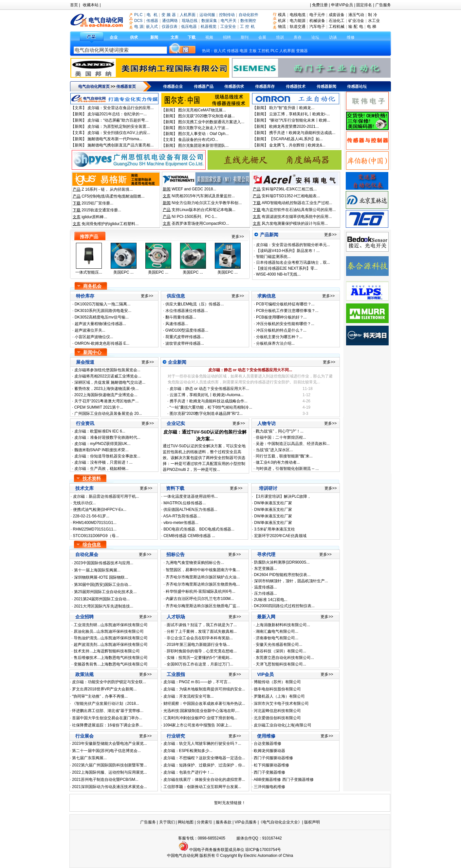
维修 (351, 37)
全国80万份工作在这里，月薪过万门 (198, 664)
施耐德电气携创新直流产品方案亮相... (120, 145)
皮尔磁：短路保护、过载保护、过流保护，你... (204, 765)
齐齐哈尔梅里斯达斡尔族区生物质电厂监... (203, 606)
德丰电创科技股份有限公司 (277, 689)
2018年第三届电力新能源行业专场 (197, 645)
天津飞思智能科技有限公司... (281, 664)
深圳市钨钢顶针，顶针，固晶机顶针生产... (291, 581)
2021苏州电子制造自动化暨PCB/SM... (105, 780)
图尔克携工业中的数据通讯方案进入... (211, 122)
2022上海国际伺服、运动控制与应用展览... (110, 772)
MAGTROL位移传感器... (184, 503)
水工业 (374, 21)
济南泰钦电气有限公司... (277, 638)
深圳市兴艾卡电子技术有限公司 (281, 704)
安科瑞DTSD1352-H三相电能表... (291, 196)
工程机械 (337, 27)
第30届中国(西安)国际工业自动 (101, 585)
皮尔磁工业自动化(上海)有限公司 (283, 725)
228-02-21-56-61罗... (91, 516)
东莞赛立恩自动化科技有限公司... (285, 658)
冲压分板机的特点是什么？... (281, 330)
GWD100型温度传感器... (187, 330)
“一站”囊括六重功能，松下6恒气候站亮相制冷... (211, 407)
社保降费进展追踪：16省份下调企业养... (107, 725)
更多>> (238, 237)
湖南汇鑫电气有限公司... (277, 631)
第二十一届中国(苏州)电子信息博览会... (106, 751)
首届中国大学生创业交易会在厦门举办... (107, 718)
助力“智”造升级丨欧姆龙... (292, 108)
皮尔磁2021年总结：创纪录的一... (117, 114)
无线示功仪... (84, 503)
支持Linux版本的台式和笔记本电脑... (203, 210)
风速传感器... (177, 324)
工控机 (264, 51)
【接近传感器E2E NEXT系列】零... (286, 268)
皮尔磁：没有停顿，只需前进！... (103, 462)
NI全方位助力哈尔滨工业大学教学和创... (207, 203)
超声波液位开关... (90, 330)
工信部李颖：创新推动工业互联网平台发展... (202, 787)
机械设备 (317, 21)
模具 (282, 15)
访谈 (333, 37)
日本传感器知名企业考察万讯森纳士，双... (292, 262)
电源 (244, 51)
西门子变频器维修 (269, 772)
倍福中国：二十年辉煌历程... (281, 437)
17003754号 (270, 850)
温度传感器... (266, 587)
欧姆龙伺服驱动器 (269, 751)
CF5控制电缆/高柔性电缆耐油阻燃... (113, 196)
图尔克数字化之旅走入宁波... (203, 128)
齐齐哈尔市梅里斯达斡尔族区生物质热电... (203, 584)
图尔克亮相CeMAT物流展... (202, 110)
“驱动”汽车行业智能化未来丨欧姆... (300, 120)
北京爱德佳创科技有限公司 (277, 718)
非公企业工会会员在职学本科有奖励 (198, 638)
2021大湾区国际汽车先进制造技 (102, 606)
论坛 (315, 37)
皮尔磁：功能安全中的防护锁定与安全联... (109, 682)
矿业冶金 (356, 21)
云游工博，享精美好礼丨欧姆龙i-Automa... (207, 395)
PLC (274, 51)
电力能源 (298, 21)
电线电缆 (298, 15)
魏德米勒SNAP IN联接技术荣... (101, 450)
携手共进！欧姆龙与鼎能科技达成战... (302, 133)
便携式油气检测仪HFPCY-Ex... (100, 510)
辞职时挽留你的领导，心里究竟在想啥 (200, 651)
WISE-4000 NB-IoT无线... (278, 274)
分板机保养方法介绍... (275, 343)
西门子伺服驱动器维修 (273, 758)
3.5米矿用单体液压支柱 (275, 529)
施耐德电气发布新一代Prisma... (115, 139)
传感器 (233, 51)
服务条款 (224, 822)
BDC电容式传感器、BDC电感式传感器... (199, 529)
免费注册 (320, 5)
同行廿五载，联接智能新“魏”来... (284, 456)
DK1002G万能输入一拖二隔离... (103, 304)
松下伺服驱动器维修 (271, 765)
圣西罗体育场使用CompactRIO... (200, 223)
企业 (114, 37)
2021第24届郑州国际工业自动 (100, 599)
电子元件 (317, 15)
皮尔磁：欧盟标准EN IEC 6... (99, 431)
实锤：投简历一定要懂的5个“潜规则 (198, 658)
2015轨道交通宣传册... (101, 210)
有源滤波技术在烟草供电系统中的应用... (297, 217)
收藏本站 (91, 5)
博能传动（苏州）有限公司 (277, 682)
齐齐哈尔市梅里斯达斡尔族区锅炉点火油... (203, 577)
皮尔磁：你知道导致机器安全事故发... (107, 456)
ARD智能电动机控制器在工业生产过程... (297, 203)
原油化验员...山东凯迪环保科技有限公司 (109, 631)
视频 (209, 37)
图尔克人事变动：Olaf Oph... (203, 134)
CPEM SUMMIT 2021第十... (99, 407)
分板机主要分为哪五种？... (279, 337)
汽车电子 (317, 27)
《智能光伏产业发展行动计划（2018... (106, 704)
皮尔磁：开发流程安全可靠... (189, 696)
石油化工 (337, 21)
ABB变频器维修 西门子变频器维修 (283, 780)
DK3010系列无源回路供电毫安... (103, 311)
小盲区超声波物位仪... (94, 337)
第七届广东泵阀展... (89, 758)
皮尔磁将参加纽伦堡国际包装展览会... (107, 370)
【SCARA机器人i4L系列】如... (296, 139)
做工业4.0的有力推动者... (278, 462)
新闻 (154, 37)
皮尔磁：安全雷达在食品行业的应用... (120, 108)
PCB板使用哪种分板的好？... (281, 317)
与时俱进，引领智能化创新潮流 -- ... (287, 469)
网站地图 (186, 822)
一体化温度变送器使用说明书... (191, 496)
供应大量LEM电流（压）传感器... (195, 304)
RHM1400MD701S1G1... (95, 523)
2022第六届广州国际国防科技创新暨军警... (110, 765)
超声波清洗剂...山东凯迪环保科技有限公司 (111, 645)
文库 (175, 37)
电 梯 (372, 27)
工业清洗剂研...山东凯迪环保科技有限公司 (111, 625)
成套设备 (337, 15)
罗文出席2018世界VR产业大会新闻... (104, 689)
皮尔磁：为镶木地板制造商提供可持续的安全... (204, 689)
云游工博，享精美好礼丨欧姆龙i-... (299, 114)
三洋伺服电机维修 (269, 787)
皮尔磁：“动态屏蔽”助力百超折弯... (118, 120)
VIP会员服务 (246, 822)
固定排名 (364, 5)
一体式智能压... (89, 272)
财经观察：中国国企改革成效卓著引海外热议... (204, 704)
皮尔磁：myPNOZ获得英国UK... (102, 444)
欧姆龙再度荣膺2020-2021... (294, 126)
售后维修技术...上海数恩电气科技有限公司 (111, 658)
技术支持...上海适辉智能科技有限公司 (107, 651)
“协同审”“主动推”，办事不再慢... (100, 696)
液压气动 (356, 15)
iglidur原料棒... (94, 217)
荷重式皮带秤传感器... (185, 337)
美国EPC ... (123, 272)
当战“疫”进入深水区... (274, 450)
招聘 (227, 37)
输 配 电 (356, 27)
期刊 (245, 37)
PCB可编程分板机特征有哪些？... (285, 304)
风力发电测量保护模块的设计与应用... (295, 223)
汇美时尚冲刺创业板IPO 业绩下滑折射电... (200, 718)
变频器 (302, 51)
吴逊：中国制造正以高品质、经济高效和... (293, 444)
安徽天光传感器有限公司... (279, 645)
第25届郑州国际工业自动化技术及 (104, 592)
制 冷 (373, 15)
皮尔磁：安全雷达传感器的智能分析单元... (292, 245)
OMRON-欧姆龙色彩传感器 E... (102, 343)
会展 (262, 37)
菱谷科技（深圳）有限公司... (281, 651)
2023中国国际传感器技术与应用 (102, 563)
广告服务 (383, 5)
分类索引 (205, 822)
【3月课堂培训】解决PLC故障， (283, 496)
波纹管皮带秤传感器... (185, 343)
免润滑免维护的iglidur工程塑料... (110, 224)
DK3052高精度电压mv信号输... (102, 317)
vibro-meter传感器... (181, 523)
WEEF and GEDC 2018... (194, 189)
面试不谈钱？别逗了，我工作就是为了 (200, 625)
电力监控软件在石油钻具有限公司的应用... (299, 210)
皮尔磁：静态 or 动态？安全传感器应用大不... (209, 389)
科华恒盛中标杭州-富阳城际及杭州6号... (201, 591)
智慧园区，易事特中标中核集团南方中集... (203, 570)
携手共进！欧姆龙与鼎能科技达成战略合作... (209, 401)
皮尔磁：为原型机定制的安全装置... (119, 126)
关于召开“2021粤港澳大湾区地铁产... (107, 401)
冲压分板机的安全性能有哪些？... (285, 324)
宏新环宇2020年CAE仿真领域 (280, 536)
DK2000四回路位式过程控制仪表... (284, 606)
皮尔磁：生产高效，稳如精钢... (101, 469)
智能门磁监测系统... (273, 257)
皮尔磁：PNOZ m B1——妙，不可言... (197, 682)
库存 (298, 37)
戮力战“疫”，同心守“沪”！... (280, 431)
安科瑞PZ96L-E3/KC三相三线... (289, 189)
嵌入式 (220, 51)
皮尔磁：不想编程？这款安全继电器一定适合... (204, 758)
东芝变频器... (266, 569)
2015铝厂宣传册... (97, 203)
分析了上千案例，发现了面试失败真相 (200, 631)
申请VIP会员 (342, 5)
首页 (74, 5)
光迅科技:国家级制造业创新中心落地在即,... (202, 711)
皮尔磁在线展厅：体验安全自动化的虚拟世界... (204, 780)
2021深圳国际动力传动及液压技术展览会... (110, 787)
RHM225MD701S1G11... (95, 529)
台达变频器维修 (267, 743)
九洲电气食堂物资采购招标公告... (195, 563)
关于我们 (167, 822)
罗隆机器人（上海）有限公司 (279, 696)
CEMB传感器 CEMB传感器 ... (189, 536)
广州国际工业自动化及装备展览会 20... (108, 414)
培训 (280, 37)
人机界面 (287, 51)
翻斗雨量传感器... (181, 317)
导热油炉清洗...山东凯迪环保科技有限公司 (111, 638)
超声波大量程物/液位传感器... (100, 324)
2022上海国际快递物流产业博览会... (106, 395)
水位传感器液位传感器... (187, 311)
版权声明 (312, 822)
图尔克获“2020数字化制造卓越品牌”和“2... (206, 414)
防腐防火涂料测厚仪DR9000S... (282, 562)
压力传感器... (266, 593)
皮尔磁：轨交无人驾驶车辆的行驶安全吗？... (202, 743)
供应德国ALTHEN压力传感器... (190, 510)
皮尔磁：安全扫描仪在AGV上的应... (119, 133)
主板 (253, 51)
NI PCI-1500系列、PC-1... (194, 217)
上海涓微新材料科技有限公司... (283, 625)
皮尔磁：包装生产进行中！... (189, 772)
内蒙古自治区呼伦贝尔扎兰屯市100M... (200, 599)
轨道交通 (298, 27)
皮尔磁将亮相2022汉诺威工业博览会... (108, 376)
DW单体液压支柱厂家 (273, 503)
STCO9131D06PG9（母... (96, 536)
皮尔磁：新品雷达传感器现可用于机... (106, 496)
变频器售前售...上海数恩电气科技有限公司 (111, 664)
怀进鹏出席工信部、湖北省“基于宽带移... (108, 711)
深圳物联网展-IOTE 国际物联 (99, 577)
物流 (282, 27)
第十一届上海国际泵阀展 (96, 570)
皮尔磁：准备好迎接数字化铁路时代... (107, 437)
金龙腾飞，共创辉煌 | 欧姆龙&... (297, 145)
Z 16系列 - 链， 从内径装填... (107, 189)
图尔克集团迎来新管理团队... (203, 145)
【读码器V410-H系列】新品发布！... (287, 251)
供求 (134, 37)
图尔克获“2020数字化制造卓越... (206, 116)
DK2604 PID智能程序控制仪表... (282, 575)
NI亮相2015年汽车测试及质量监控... (203, 196)
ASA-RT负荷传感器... (182, 516)
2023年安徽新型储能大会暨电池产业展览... (110, 743)
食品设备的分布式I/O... (198, 140)
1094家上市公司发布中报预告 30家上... (198, 725)
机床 (282, 21)
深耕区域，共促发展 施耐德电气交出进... (110, 382)
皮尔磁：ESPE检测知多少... (188, 751)
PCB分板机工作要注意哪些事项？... (287, 311)
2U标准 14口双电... (271, 600)
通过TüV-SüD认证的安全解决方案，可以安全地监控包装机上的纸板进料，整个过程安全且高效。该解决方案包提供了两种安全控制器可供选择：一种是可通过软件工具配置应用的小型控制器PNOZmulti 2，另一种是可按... (204, 458)
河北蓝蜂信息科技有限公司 (277, 711)
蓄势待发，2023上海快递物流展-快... (107, 389)
